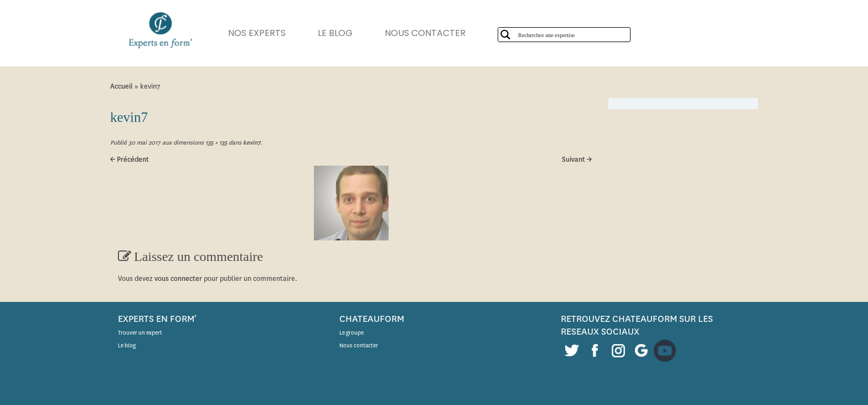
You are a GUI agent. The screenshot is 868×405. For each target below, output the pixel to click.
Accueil (122, 86)
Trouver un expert (140, 333)
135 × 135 (215, 143)
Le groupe (352, 333)
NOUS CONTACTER (425, 33)
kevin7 (251, 143)
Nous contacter (359, 345)
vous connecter (178, 278)
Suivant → (577, 159)
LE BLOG (335, 33)
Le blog (127, 345)
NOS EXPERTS (257, 33)
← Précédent (130, 159)
